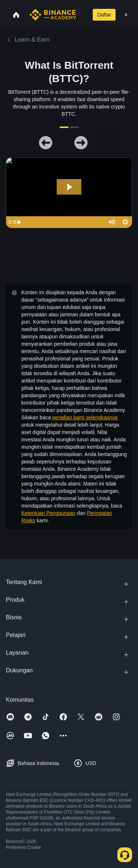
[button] (126, 15)
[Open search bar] (82, 15)
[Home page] (53, 15)
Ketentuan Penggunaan (48, 513)
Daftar (104, 15)
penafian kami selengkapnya (85, 417)
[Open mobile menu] (126, 15)
